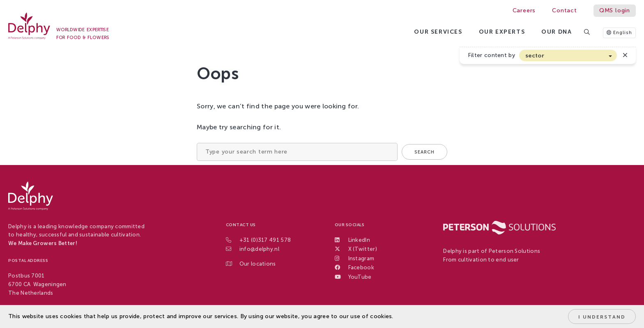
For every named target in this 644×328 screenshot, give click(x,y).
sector (535, 56)
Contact (565, 10)
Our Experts (502, 32)
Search (424, 152)
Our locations (258, 264)
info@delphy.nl (259, 249)
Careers (524, 10)
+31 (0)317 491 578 (265, 240)
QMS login (615, 10)
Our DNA (557, 32)
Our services (438, 32)
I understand (602, 317)
